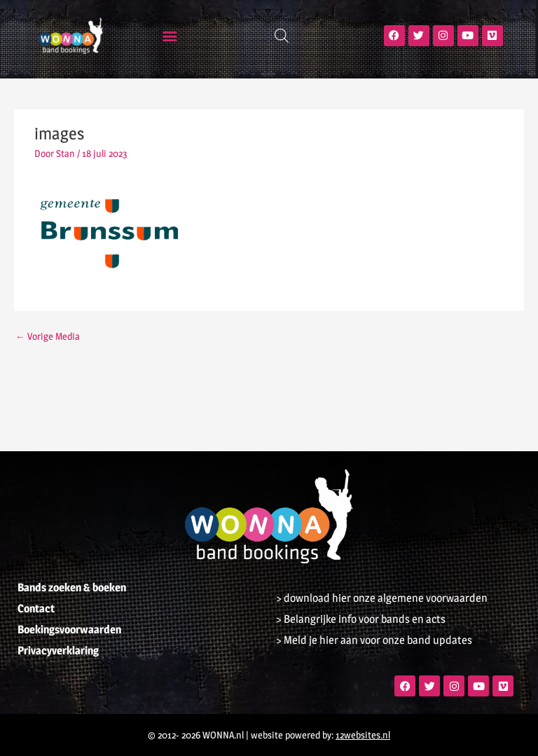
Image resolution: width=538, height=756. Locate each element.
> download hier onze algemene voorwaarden (382, 598)
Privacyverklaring (58, 651)
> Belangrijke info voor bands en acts (361, 619)
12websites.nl (363, 735)
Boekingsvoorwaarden (69, 630)
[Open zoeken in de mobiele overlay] (282, 36)
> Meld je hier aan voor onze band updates (374, 640)
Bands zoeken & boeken (72, 587)
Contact (36, 609)
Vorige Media (48, 336)
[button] (170, 35)
